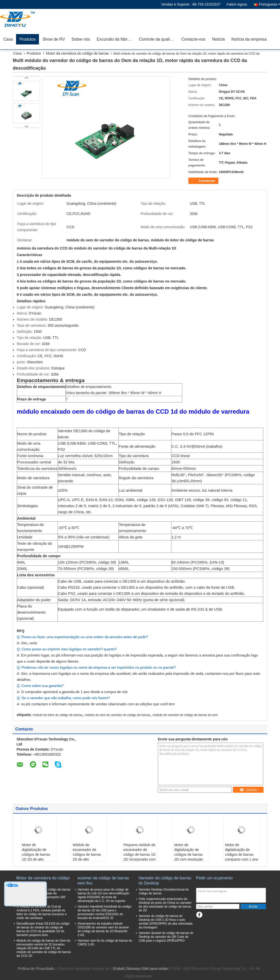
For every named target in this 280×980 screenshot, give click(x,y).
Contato (248, 790)
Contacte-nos (193, 39)
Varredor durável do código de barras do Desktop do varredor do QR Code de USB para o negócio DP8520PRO (166, 937)
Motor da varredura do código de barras (78, 53)
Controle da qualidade (158, 39)
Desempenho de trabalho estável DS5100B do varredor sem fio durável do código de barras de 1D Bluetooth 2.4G (103, 929)
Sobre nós (81, 39)
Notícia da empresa (249, 39)
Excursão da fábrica (115, 39)
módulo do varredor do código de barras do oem (185, 715)
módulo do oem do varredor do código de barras (117, 715)
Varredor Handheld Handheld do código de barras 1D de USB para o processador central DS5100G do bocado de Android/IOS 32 (104, 912)
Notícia (218, 39)
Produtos (27, 39)
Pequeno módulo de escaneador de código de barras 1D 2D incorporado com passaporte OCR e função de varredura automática (139, 859)
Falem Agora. (237, 4)
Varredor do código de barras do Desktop (165, 881)
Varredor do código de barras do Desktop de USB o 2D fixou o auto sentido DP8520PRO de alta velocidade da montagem (166, 922)
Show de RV (54, 39)
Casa (8, 39)
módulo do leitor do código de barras (57, 715)
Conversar (204, 181)
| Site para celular (154, 969)
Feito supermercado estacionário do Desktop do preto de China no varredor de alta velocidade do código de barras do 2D (165, 905)
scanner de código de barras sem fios (103, 881)
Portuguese (269, 4)
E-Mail (119, 969)
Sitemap (133, 969)
